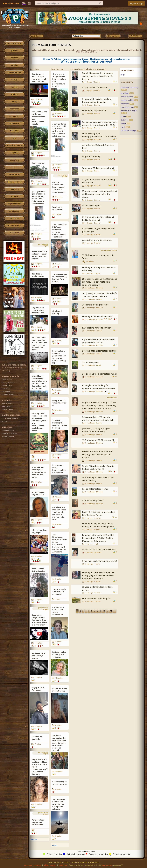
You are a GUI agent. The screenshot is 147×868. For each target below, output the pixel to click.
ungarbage (14, 109)
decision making (127, 100)
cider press (14, 189)
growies (14, 51)
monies (14, 87)
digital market (14, 204)
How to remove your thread (76, 59)
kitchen (14, 94)
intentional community (130, 88)
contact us (28, 865)
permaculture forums (14, 43)
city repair (125, 104)
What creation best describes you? (86, 61)
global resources (14, 182)
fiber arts (14, 131)
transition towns (127, 107)
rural (123, 127)
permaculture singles (51, 45)
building (14, 65)
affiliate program (50, 865)
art (14, 138)
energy (14, 80)
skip (14, 167)
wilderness (14, 124)
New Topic (135, 36)
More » (34, 839)
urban (123, 116)
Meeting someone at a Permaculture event (110, 59)
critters (14, 58)
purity (14, 102)
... (107, 611)
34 (111, 611)
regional (14, 153)
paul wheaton (107, 865)
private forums (14, 226)
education (14, 160)
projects (14, 196)
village (124, 123)
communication (127, 97)
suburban (125, 120)
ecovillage (125, 93)
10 (104, 611)
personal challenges (129, 131)
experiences (14, 175)
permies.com (14, 211)
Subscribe (15, 3)
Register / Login (136, 3)
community (14, 116)
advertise (38, 865)
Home (6, 3)
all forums (14, 233)
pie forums (14, 218)
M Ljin (123, 74)
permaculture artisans (14, 145)
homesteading (14, 72)
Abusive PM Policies (52, 59)
